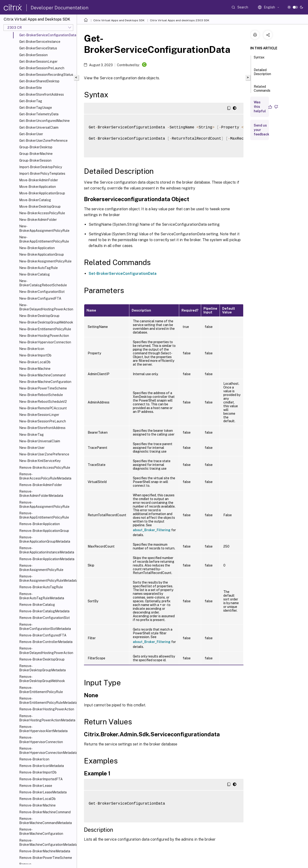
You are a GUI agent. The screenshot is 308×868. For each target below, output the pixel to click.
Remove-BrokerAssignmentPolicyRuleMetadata (47, 578)
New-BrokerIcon (32, 349)
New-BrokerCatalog (34, 274)
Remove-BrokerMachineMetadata (45, 851)
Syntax (259, 59)
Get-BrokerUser (31, 134)
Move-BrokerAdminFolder (39, 180)
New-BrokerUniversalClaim (40, 441)
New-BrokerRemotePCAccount (43, 408)
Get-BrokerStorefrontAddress (42, 94)
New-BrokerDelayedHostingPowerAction (46, 307)
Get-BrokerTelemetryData (39, 114)
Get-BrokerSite (31, 88)
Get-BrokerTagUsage (36, 108)
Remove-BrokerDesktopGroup (42, 659)
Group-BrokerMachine (36, 154)
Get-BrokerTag (31, 101)
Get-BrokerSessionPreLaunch (42, 68)
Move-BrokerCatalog (35, 200)
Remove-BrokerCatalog (37, 605)
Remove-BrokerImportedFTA (41, 779)
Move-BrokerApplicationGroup (42, 193)
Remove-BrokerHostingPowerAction (47, 709)
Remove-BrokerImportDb (38, 772)
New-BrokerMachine (35, 369)
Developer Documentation (60, 8)
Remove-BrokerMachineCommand (45, 812)
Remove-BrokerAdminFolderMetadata (41, 494)
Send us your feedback (261, 130)
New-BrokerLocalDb (35, 362)
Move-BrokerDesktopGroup (40, 207)
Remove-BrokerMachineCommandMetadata (45, 821)
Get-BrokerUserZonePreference (43, 141)
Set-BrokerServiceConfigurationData (123, 274)
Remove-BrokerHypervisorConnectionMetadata (47, 751)
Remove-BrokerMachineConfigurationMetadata (47, 843)
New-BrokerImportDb (35, 355)
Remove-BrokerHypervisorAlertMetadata (43, 729)
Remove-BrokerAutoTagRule (41, 587)
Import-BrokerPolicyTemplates (42, 174)
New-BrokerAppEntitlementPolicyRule (44, 239)
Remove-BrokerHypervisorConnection (41, 740)
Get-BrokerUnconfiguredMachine (44, 121)
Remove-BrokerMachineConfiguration (41, 832)
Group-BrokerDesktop (36, 147)
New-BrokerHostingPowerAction (44, 336)
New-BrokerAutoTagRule (38, 268)
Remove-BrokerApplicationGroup (44, 531)
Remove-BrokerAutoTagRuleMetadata (42, 596)
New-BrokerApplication (37, 248)
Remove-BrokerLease (36, 786)
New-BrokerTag (31, 435)
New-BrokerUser (32, 448)
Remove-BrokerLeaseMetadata (43, 792)
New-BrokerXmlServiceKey (40, 461)
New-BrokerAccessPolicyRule (42, 213)
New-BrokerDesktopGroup (39, 316)
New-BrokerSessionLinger (39, 415)
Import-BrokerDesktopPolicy (41, 167)
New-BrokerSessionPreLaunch (43, 421)
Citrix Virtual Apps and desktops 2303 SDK (180, 20)
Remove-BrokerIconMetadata (42, 766)
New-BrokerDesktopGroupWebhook (46, 322)
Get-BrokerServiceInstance (40, 42)
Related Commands (262, 91)
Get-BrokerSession (33, 55)
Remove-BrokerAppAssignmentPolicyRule (44, 505)
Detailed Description (262, 74)
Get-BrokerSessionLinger (38, 62)
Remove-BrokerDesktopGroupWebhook (42, 679)
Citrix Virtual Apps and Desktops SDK (119, 20)
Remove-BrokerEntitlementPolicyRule (41, 690)
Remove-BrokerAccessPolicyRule (45, 468)
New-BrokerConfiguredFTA (40, 298)
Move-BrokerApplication (38, 187)
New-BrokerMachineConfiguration (45, 382)
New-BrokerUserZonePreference (44, 454)
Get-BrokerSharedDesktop (39, 81)
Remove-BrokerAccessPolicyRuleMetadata (45, 476)
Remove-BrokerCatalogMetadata (44, 611)
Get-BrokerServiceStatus (38, 48)
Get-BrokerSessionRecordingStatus (46, 75)
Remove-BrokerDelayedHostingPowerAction (46, 650)
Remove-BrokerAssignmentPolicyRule (41, 568)
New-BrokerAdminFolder (38, 220)
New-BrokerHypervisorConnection (45, 342)
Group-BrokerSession (35, 160)
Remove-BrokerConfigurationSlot (44, 618)
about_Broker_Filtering (152, 530)
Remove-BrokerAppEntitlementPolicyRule (44, 515)
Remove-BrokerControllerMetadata (46, 642)
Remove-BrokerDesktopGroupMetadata (42, 668)
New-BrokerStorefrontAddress (42, 428)
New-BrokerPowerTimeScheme (43, 388)
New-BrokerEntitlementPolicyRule (45, 329)
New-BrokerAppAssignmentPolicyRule (44, 228)
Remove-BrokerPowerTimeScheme (46, 858)
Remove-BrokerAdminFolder (41, 485)
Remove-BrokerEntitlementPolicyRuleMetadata (47, 701)
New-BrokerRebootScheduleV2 (43, 402)
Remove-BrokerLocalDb (37, 799)
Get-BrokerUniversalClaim (39, 127)
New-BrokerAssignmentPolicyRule (45, 261)
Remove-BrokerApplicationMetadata (47, 559)
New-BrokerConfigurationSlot (42, 292)
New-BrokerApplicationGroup (42, 254)
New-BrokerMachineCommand (42, 375)
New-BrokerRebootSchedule (41, 395)
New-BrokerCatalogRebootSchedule (43, 283)
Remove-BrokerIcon (34, 759)
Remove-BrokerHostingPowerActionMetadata (47, 718)
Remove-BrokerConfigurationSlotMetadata (45, 627)
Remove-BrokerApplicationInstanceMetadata (47, 550)
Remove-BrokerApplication (40, 524)
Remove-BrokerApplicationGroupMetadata (45, 539)
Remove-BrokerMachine (37, 805)
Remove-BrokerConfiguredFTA (43, 635)
